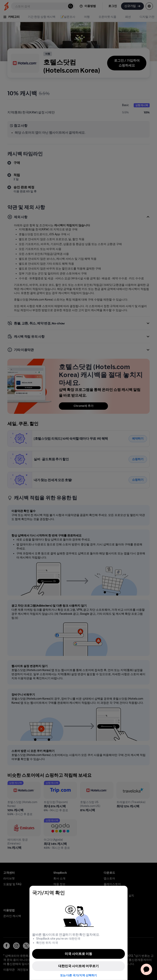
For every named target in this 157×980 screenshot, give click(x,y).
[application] (146, 969)
